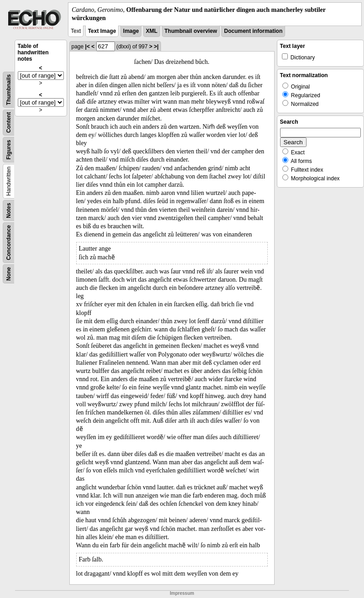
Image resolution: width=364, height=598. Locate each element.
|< (88, 47)
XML (152, 31)
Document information (253, 31)
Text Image (102, 31)
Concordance (9, 243)
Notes (9, 211)
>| (156, 47)
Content (9, 123)
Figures (9, 150)
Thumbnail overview (191, 31)
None (9, 274)
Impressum (182, 593)
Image (131, 31)
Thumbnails (9, 90)
